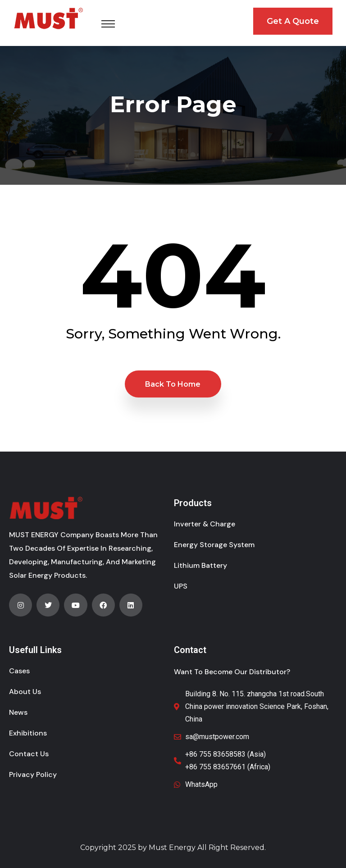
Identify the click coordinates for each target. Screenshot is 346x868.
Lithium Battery (200, 565)
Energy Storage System (214, 545)
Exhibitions (28, 733)
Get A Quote (293, 21)
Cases (19, 671)
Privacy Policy (33, 774)
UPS (181, 586)
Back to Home (173, 384)
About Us (25, 692)
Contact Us (29, 754)
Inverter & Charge (205, 524)
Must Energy (172, 847)
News (18, 712)
